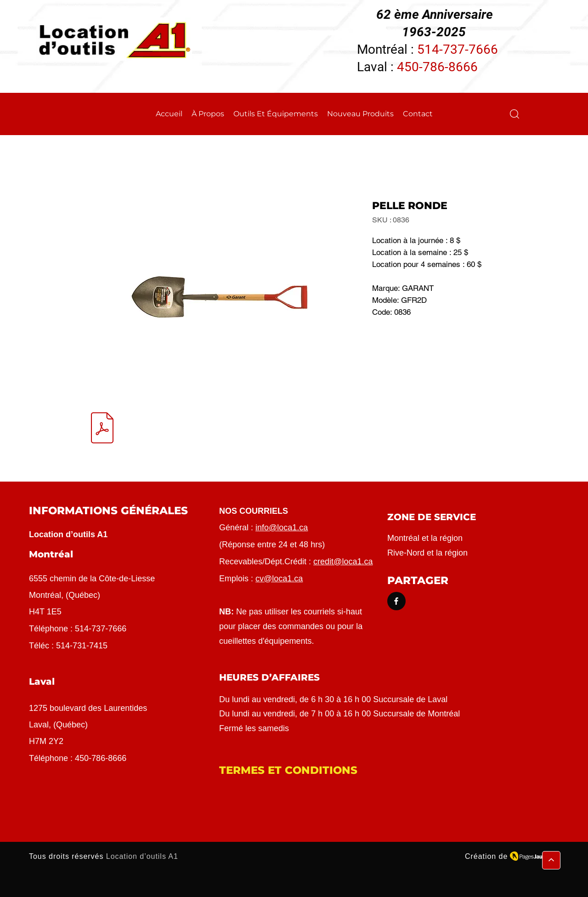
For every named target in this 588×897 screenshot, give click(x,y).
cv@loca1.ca (279, 579)
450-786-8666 (437, 67)
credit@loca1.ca (343, 562)
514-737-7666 (458, 49)
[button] (514, 114)
